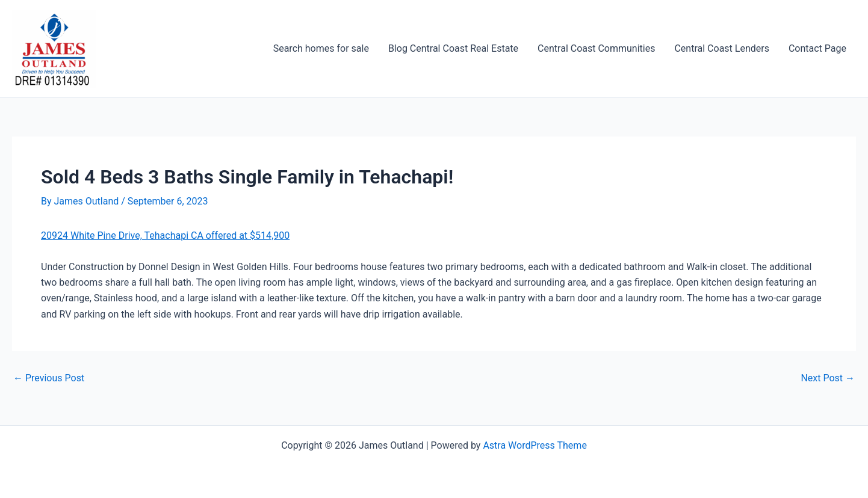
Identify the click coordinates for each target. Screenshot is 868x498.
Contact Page (817, 48)
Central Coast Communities (596, 48)
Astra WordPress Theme (535, 445)
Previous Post (49, 378)
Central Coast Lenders (721, 48)
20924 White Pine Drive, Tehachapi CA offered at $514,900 (165, 235)
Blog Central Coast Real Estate (453, 48)
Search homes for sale (321, 48)
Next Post (828, 378)
